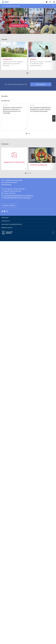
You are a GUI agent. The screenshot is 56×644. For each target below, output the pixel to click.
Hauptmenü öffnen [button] (54, 2)
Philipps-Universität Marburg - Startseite (6, 2)
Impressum (5, 218)
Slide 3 (29, 73)
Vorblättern (54, 56)
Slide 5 (30, 134)
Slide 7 (30, 173)
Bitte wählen (38, 84)
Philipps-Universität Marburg (8, 234)
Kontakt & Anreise (9, 205)
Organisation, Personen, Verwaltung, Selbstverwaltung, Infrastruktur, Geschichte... (14, 54)
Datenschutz (6, 221)
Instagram (7, 211)
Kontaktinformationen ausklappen (53, 232)
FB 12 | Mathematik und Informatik (54, 6)
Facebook (2, 211)
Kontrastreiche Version (46, 2)
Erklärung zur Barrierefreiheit (12, 224)
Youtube (5, 211)
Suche (50, 2)
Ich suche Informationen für (16, 84)
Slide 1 (27, 73)
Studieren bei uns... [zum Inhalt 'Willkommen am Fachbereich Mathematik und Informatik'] (19, 26)
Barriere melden (7, 228)
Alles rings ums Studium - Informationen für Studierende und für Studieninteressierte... (41, 54)
